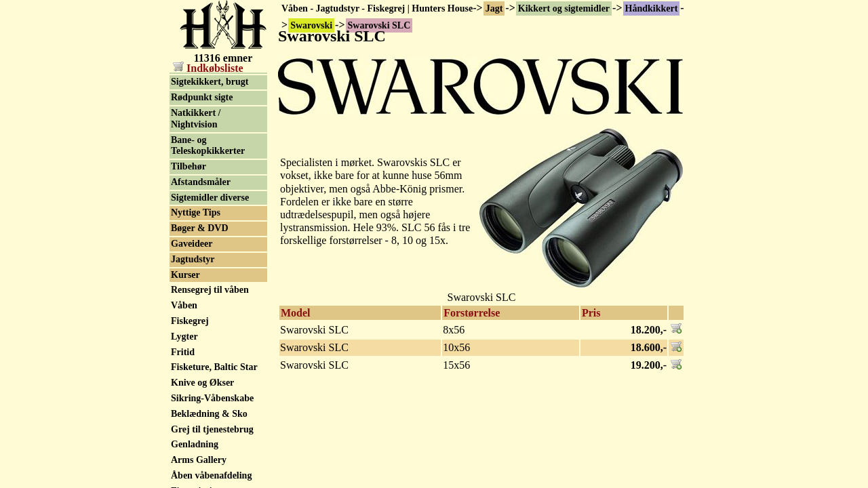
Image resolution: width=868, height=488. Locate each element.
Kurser (185, 376)
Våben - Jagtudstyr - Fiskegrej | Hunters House (377, 8)
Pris (591, 313)
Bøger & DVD (200, 329)
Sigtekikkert (196, 168)
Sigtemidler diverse (210, 299)
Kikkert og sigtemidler (564, 8)
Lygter (184, 438)
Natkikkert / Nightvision (196, 220)
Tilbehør (189, 267)
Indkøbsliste (208, 68)
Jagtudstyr (193, 360)
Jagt (494, 8)
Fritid (183, 453)
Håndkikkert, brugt (211, 152)
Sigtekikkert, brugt (210, 183)
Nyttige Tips (196, 313)
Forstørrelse (472, 313)
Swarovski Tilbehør (211, 95)
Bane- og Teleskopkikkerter (208, 247)
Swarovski (192, 79)
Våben (184, 406)
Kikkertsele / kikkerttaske (197, 131)
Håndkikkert (652, 8)
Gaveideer (192, 345)
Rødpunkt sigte (202, 198)
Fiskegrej (190, 422)
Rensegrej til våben (210, 391)
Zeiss (181, 109)
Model (296, 313)
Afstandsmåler (201, 283)
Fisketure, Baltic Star (214, 468)
